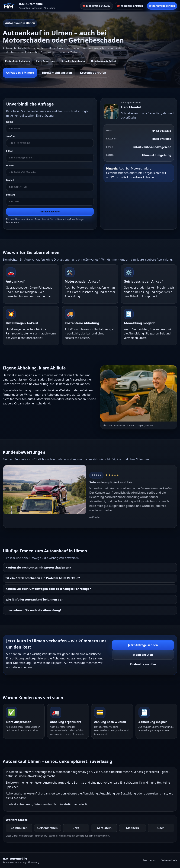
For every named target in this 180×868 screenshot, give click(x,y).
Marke (10, 165)
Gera (76, 828)
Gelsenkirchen (47, 828)
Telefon (10, 136)
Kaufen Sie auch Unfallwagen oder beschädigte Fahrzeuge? (48, 589)
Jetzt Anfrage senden (162, 6)
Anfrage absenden (50, 212)
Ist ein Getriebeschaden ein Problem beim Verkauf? (43, 578)
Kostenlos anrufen (93, 73)
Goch (161, 828)
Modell (10, 180)
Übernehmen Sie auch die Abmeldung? (33, 610)
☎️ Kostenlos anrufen (130, 6)
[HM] (10, 6)
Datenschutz (169, 860)
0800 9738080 (162, 139)
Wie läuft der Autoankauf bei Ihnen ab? (34, 599)
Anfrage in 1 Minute (20, 73)
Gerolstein (104, 828)
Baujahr (11, 195)
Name (10, 122)
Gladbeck (132, 828)
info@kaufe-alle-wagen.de (152, 147)
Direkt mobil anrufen (57, 73)
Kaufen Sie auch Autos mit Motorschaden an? (38, 567)
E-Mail (10, 151)
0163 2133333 (162, 131)
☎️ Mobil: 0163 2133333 (96, 6)
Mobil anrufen (143, 655)
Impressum (151, 860)
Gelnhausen (19, 828)
